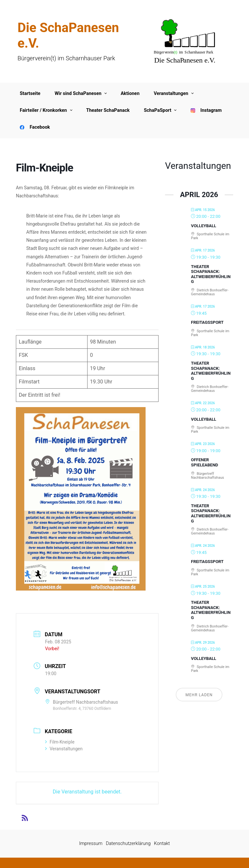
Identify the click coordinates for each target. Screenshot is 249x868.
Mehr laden (199, 695)
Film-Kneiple (60, 742)
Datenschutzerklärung (128, 844)
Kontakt (162, 844)
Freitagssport (207, 322)
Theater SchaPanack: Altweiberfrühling (211, 274)
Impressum (91, 844)
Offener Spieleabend (205, 462)
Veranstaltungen (64, 749)
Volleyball (204, 226)
